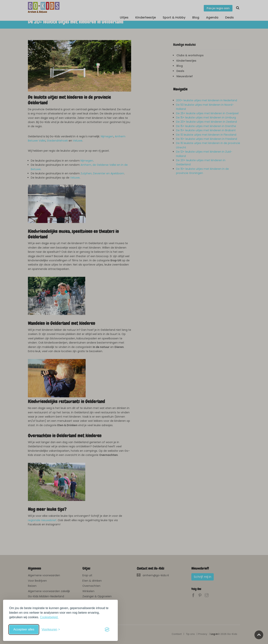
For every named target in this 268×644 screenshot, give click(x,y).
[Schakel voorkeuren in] (51, 630)
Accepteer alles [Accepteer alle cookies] (24, 629)
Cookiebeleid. (49, 617)
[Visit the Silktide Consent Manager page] (107, 630)
